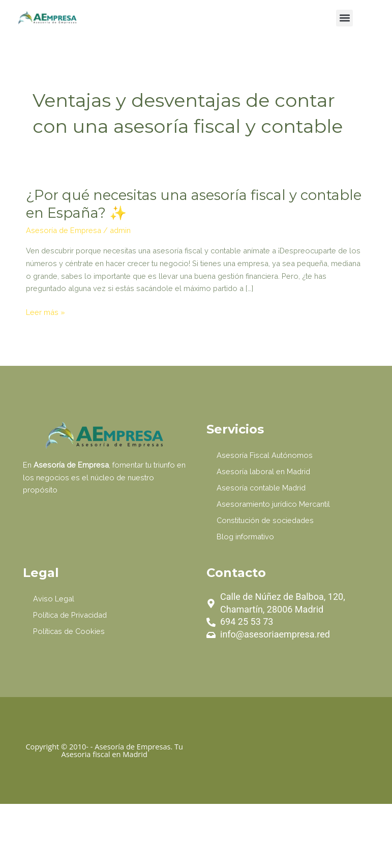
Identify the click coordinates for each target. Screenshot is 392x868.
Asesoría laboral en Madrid (263, 471)
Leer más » (46, 313)
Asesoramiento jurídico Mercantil (273, 504)
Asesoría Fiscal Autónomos (265, 455)
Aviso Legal (54, 599)
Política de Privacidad (70, 615)
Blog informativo (245, 537)
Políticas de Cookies (69, 631)
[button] (344, 18)
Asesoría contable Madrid (261, 488)
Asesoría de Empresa (64, 230)
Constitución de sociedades (265, 520)
